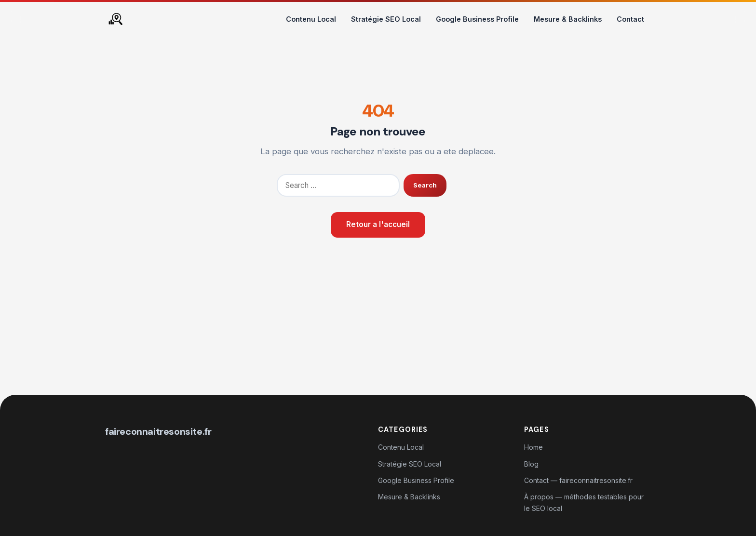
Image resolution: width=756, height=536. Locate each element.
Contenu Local (311, 19)
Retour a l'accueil (378, 224)
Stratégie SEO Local (386, 19)
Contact (630, 19)
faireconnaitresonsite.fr (158, 431)
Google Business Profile (477, 19)
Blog (531, 464)
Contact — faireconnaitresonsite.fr (578, 480)
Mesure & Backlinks (568, 19)
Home (533, 447)
